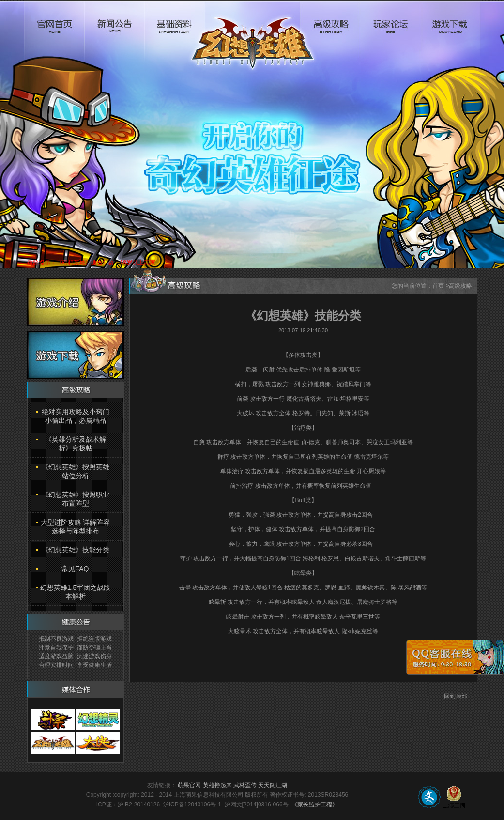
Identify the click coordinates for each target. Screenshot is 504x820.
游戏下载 (450, 37)
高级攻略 (330, 37)
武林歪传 (245, 785)
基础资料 (175, 37)
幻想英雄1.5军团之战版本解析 (75, 592)
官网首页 (54, 37)
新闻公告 (114, 37)
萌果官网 (189, 785)
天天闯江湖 (273, 785)
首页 (438, 286)
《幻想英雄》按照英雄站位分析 (76, 471)
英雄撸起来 (217, 785)
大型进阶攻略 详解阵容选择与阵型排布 (76, 526)
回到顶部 (456, 696)
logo (252, 37)
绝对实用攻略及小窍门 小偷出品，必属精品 (76, 416)
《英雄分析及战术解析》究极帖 (76, 444)
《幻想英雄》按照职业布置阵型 (76, 499)
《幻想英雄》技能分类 (76, 550)
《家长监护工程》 (315, 805)
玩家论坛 (390, 37)
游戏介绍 (76, 302)
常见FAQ (75, 569)
